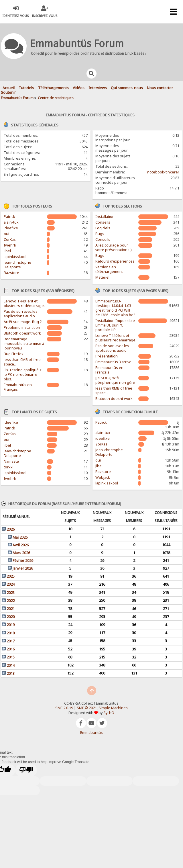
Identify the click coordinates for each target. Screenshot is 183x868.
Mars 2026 (21, 553)
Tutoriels (26, 88)
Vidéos (79, 88)
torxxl (9, 467)
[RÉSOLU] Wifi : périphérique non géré (115, 380)
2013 (11, 674)
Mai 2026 (20, 537)
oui (6, 234)
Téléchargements (53, 88)
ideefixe (11, 228)
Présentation (107, 356)
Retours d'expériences (115, 261)
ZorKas (10, 240)
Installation (105, 217)
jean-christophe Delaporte (17, 265)
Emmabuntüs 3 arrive (113, 362)
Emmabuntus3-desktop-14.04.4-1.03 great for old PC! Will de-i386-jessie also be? (115, 308)
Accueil (9, 88)
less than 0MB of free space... (22, 362)
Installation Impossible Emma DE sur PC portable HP (115, 325)
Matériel (102, 277)
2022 (11, 601)
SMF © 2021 (87, 708)
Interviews (98, 88)
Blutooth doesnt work (22, 333)
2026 (11, 529)
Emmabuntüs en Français (18, 387)
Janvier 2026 (23, 568)
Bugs (100, 234)
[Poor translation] (26, 770)
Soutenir (8, 92)
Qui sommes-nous (127, 88)
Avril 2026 (21, 545)
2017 (11, 641)
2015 (11, 657)
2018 (11, 633)
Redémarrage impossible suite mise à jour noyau (24, 344)
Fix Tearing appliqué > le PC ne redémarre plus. (23, 375)
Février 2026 (23, 561)
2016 (11, 649)
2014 (11, 665)
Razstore (11, 273)
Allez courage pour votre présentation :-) (113, 248)
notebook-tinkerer (163, 172)
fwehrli (10, 245)
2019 (11, 625)
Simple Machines (113, 708)
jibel (7, 251)
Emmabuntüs (92, 733)
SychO (109, 713)
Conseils (103, 222)
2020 (11, 617)
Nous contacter (160, 88)
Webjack (103, 477)
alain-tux (11, 222)
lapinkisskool (15, 257)
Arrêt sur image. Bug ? (23, 322)
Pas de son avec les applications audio (21, 314)
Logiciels (103, 228)
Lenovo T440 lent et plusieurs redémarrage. (24, 303)
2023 (11, 593)
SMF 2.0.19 (64, 708)
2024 (11, 584)
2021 (11, 609)
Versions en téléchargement (109, 269)
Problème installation (22, 328)
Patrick (9, 217)
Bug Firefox (14, 354)
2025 (11, 576)
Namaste (11, 461)
